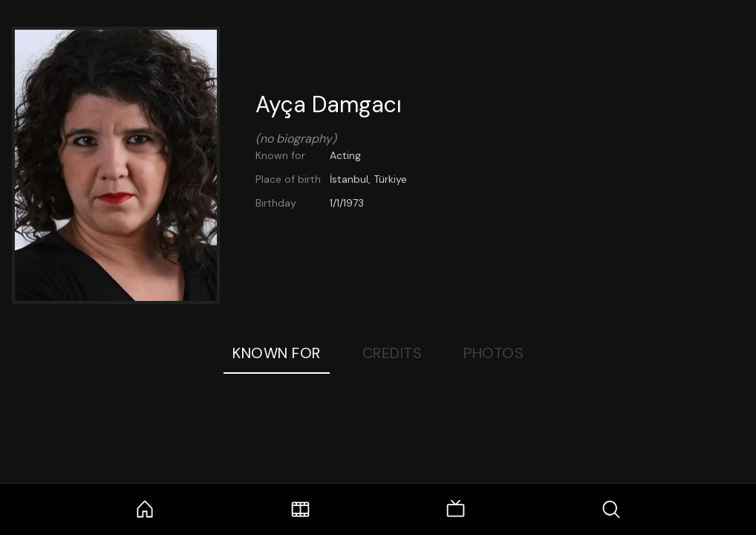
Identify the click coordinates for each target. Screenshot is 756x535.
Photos (493, 353)
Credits (392, 353)
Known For (277, 353)
